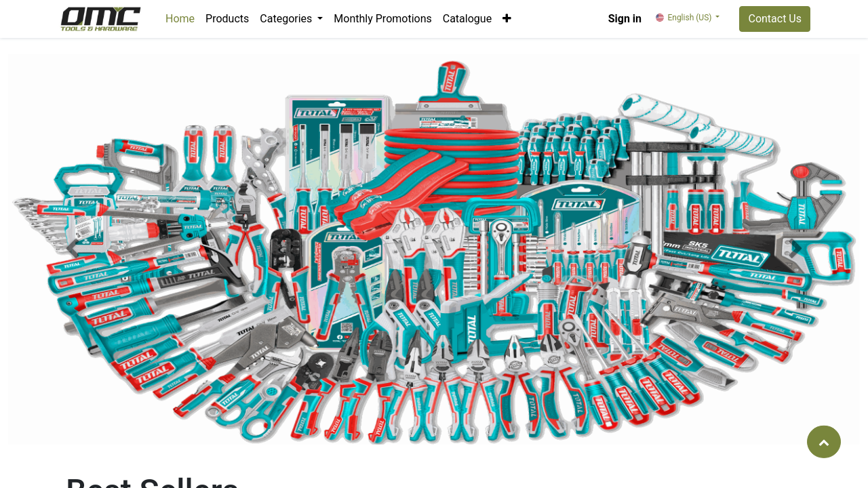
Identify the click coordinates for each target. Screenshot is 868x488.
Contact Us (775, 19)
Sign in (625, 19)
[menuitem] (180, 19)
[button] (507, 19)
